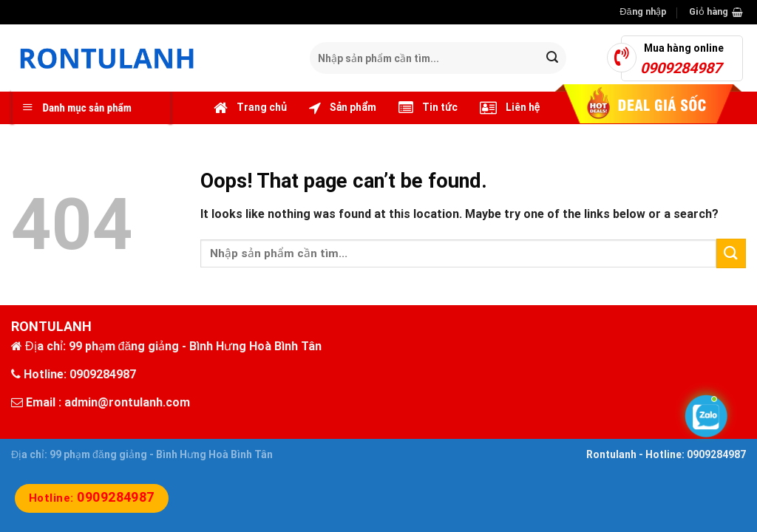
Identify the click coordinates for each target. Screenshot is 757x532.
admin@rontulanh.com (127, 402)
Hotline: (92, 498)
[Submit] (553, 58)
